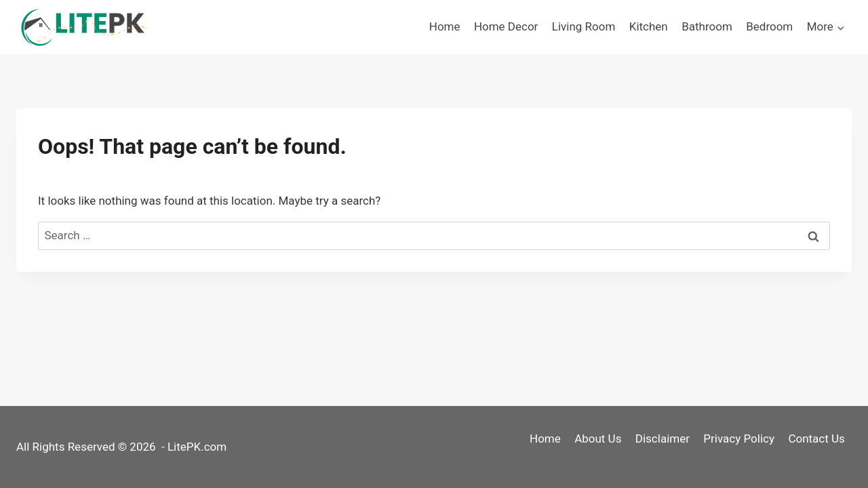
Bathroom (707, 26)
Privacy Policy (739, 439)
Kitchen (649, 26)
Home (445, 26)
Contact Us (816, 439)
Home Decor (506, 26)
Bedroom (769, 26)
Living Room (584, 26)
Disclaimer (663, 439)
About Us (598, 439)
